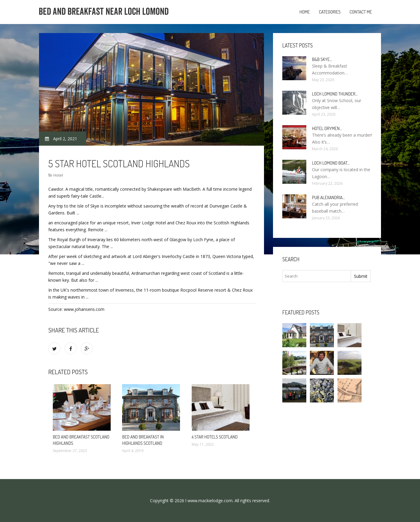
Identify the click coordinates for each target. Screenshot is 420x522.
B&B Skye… (322, 59)
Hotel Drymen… (327, 128)
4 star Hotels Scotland (215, 437)
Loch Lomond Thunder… (335, 94)
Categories (330, 12)
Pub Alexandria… (328, 197)
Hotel (58, 175)
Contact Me (361, 12)
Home (305, 12)
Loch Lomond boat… (331, 163)
